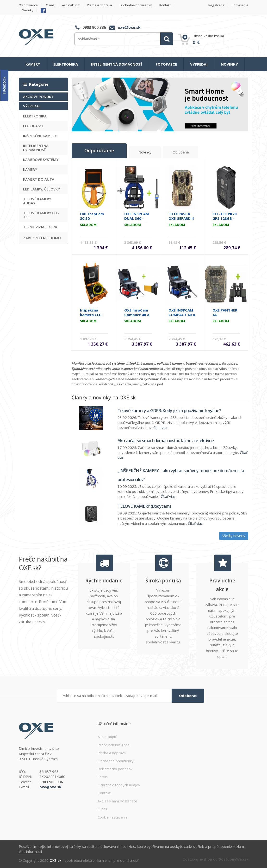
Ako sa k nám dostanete (117, 801)
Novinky (28, 10)
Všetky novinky (234, 536)
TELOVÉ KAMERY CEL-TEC (41, 215)
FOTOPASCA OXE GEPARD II (181, 216)
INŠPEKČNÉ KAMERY (40, 136)
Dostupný (197, 859)
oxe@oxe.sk (129, 27)
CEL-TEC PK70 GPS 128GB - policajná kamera (225, 221)
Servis (103, 777)
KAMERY (33, 64)
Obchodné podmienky (136, 5)
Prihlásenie (240, 5)
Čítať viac (161, 428)
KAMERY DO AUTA (39, 179)
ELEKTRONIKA (66, 64)
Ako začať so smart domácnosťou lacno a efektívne (166, 440)
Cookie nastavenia (112, 817)
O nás (50, 5)
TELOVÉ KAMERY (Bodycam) (144, 506)
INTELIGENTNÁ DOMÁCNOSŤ (117, 64)
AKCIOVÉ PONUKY (38, 97)
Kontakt (165, 5)
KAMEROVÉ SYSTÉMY (41, 159)
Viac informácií (30, 851)
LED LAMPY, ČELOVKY (41, 189)
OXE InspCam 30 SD (92, 216)
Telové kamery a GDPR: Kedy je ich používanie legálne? (169, 410)
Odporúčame (99, 151)
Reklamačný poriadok (115, 769)
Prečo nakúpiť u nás (114, 745)
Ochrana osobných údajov (119, 785)
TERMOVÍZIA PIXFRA (40, 227)
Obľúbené (180, 152)
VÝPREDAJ (199, 64)
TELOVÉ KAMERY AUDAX (37, 201)
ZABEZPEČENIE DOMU (42, 238)
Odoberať (188, 696)
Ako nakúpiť (71, 5)
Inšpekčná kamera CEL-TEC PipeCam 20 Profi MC (92, 317)
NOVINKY (229, 64)
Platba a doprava (100, 5)
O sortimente (28, 5)
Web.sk (233, 859)
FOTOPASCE (166, 64)
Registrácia (216, 5)
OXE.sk (55, 860)
